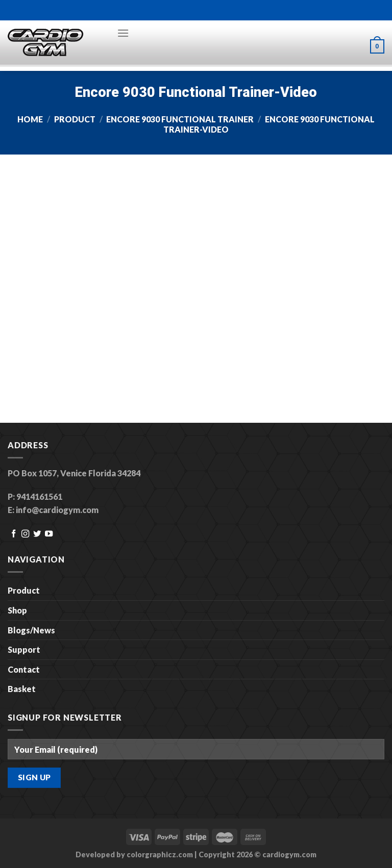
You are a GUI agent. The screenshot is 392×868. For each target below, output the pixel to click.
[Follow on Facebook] (14, 534)
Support (24, 649)
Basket (22, 689)
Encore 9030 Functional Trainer (180, 119)
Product (75, 119)
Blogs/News (31, 630)
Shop (17, 610)
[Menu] (123, 33)
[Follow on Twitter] (37, 534)
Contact (24, 669)
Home (30, 119)
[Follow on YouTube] (49, 534)
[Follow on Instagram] (25, 534)
